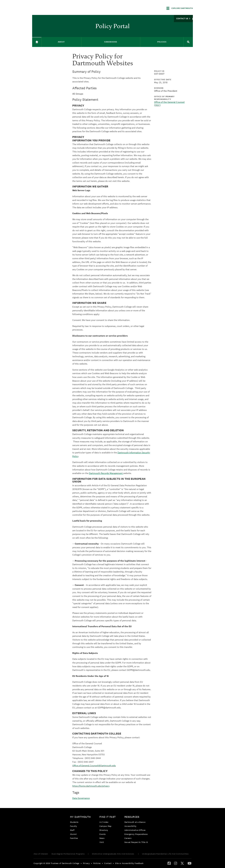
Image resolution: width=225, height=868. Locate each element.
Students (74, 822)
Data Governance (81, 798)
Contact (108, 863)
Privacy (86, 863)
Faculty (73, 826)
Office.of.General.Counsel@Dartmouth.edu (94, 766)
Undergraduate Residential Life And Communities (165, 854)
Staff (72, 830)
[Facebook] (169, 863)
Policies (162, 42)
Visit (102, 842)
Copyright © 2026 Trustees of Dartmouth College (56, 863)
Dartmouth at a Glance (135, 822)
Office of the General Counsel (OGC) (169, 104)
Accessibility (130, 826)
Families (74, 838)
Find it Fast (108, 817)
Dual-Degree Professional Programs (68, 854)
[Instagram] (176, 863)
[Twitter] (182, 863)
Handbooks (111, 42)
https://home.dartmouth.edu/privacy (91, 786)
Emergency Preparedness (136, 834)
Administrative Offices (135, 830)
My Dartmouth (80, 817)
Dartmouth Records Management (106, 473)
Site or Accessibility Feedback (129, 863)
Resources (132, 817)
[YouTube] (189, 863)
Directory (104, 830)
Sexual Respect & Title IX (136, 842)
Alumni (73, 834)
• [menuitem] (81, 863)
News (102, 838)
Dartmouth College (55, 8)
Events (103, 834)
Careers (128, 838)
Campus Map (105, 826)
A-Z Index (104, 822)
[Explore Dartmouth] (180, 8)
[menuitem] (81, 828)
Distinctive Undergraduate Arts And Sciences (113, 854)
